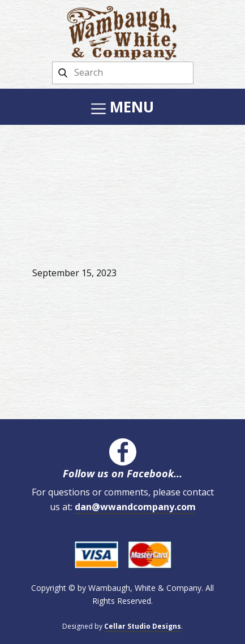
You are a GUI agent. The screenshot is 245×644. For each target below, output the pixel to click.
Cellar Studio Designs (143, 626)
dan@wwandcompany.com (135, 507)
